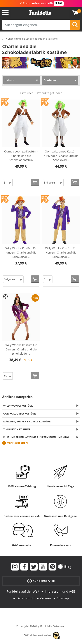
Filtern (10, 80)
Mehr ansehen (17, 443)
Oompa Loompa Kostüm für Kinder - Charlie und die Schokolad (61, 156)
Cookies (46, 598)
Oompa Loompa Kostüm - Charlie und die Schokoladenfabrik (21, 156)
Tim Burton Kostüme (17, 429)
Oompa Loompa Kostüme (20, 414)
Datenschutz (26, 598)
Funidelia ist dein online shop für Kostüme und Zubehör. (40, 13)
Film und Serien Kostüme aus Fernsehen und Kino (36, 437)
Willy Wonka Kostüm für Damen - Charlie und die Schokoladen (21, 349)
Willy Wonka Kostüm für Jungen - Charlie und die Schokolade (21, 253)
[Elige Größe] (8, 183)
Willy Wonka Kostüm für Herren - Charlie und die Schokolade (61, 253)
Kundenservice (41, 581)
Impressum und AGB (60, 591)
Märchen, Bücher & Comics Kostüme (27, 421)
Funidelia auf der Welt (23, 591)
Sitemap (63, 598)
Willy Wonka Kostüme (18, 406)
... (3, 39)
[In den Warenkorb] (35, 182)
